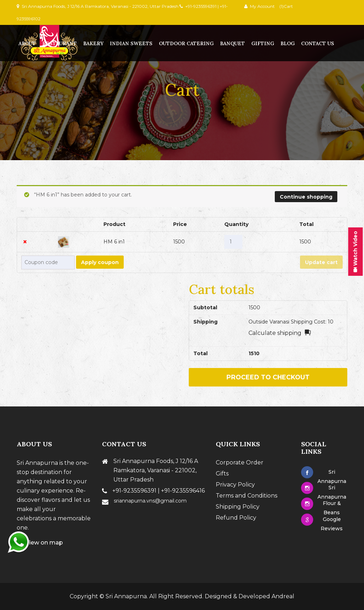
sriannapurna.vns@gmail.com (150, 501)
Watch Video (355, 251)
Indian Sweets (131, 43)
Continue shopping (306, 197)
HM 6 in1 (114, 242)
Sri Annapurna (126, 596)
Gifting (263, 43)
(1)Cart (286, 6)
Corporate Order (240, 462)
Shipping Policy (238, 507)
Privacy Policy (235, 485)
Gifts (222, 474)
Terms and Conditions (247, 496)
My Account (262, 6)
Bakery (93, 43)
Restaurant (60, 43)
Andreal (283, 596)
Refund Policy (236, 518)
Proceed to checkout (268, 377)
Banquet (232, 43)
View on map (40, 543)
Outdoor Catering (186, 43)
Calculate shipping (275, 333)
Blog (288, 43)
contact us (318, 43)
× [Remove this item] (25, 242)
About (27, 43)
